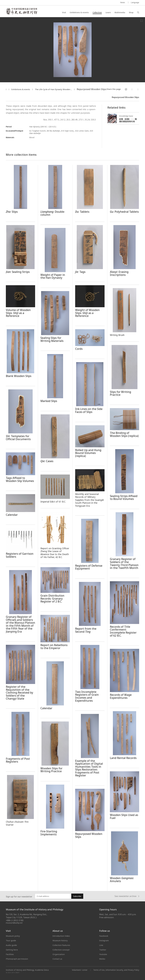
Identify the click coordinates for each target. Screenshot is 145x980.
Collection (97, 12)
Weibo (102, 959)
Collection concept (61, 950)
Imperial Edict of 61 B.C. (53, 502)
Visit (64, 12)
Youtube (103, 954)
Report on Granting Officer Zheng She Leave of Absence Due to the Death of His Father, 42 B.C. (55, 553)
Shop (131, 12)
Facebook (104, 936)
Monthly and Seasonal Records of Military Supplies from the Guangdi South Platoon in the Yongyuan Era (89, 500)
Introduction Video (61, 936)
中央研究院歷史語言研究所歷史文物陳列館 (22, 11)
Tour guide (11, 940)
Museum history (60, 940)
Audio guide (11, 945)
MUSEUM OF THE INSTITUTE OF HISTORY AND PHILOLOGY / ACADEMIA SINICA (32, 3)
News (123, 2)
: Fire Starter (17, 823)
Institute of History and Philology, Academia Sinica (27, 970)
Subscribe (77, 896)
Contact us (57, 959)
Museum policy (13, 936)
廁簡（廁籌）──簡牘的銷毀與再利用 (128, 120)
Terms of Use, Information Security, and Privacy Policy (116, 970)
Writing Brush (117, 335)
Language (135, 2)
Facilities (10, 954)
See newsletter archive (127, 896)
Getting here (12, 950)
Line (101, 945)
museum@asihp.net (14, 923)
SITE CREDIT (16, 973)
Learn (108, 12)
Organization (59, 954)
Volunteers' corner (80, 970)
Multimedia (120, 12)
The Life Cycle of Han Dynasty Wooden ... (53, 89)
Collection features (61, 945)
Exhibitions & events (79, 12)
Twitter (103, 950)
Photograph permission (17, 959)
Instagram (104, 940)
